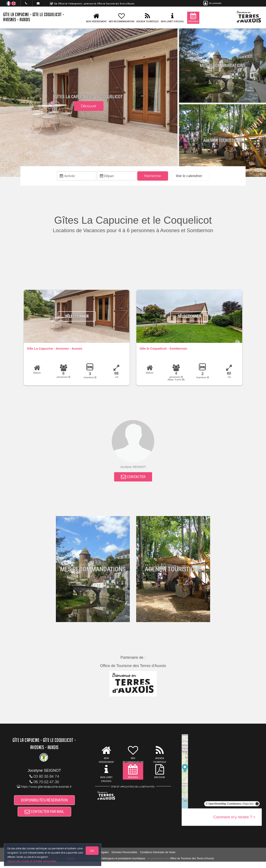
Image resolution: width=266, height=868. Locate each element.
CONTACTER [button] (133, 479)
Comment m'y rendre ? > (234, 820)
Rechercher (153, 177)
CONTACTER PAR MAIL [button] (44, 817)
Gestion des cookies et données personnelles (32, 861)
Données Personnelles (124, 858)
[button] (189, 177)
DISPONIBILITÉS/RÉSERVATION (44, 804)
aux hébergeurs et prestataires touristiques (121, 865)
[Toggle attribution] (257, 807)
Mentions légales (99, 858)
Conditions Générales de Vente (158, 858)
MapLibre (248, 807)
